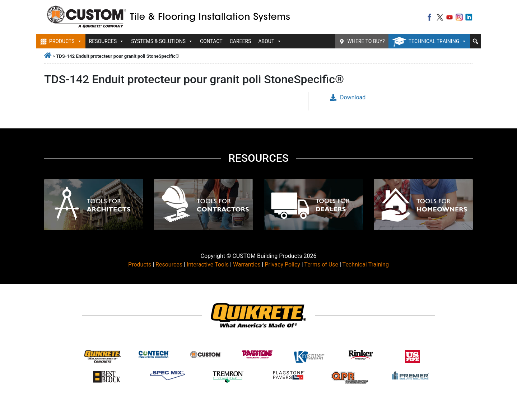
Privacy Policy (282, 265)
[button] (475, 41)
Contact (211, 41)
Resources (107, 41)
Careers (241, 41)
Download (348, 97)
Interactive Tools (208, 265)
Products (66, 41)
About (270, 41)
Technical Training (437, 41)
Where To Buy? (366, 41)
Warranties (247, 265)
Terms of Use (321, 265)
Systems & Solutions (162, 41)
